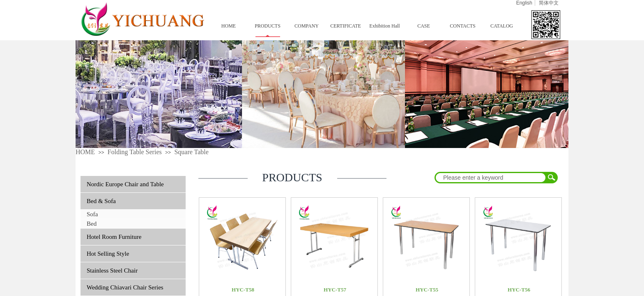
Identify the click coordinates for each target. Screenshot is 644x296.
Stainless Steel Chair (112, 271)
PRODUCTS (268, 26)
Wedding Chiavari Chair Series (125, 287)
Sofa (92, 214)
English (524, 3)
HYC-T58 (243, 290)
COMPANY (307, 26)
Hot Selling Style (108, 254)
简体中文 (549, 3)
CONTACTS (462, 26)
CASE (424, 26)
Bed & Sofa (101, 201)
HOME (229, 26)
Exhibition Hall (384, 26)
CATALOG (502, 26)
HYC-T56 (519, 290)
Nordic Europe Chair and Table (125, 184)
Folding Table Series (135, 152)
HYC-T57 (335, 290)
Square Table (191, 152)
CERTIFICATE (346, 26)
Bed (92, 224)
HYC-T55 (427, 290)
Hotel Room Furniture (114, 237)
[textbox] (491, 178)
